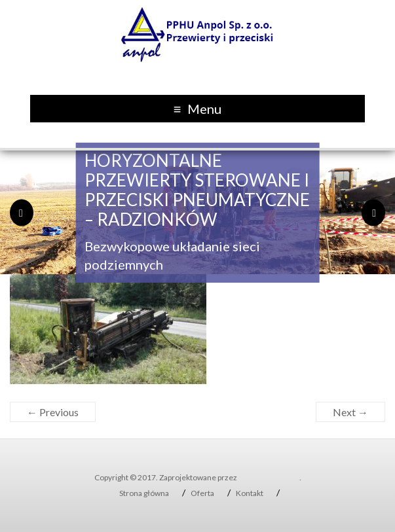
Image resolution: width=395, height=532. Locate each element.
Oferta (202, 493)
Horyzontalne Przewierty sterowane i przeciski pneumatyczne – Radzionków (197, 190)
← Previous (53, 412)
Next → (350, 412)
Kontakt (250, 493)
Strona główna (144, 493)
